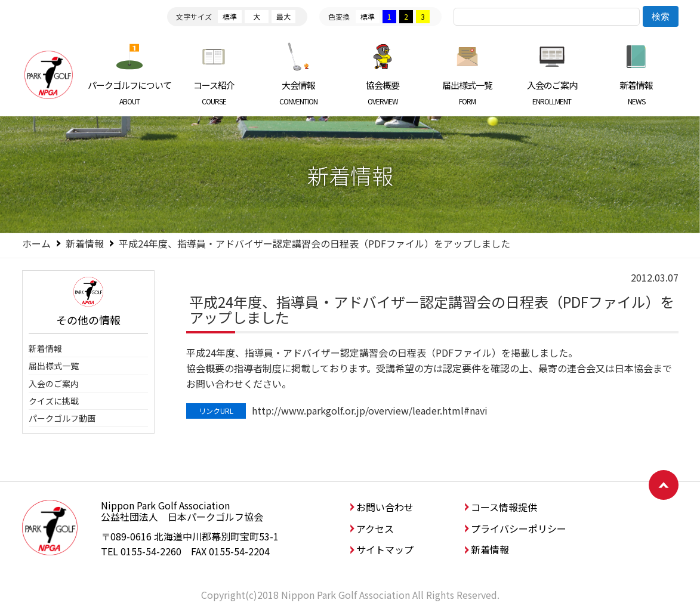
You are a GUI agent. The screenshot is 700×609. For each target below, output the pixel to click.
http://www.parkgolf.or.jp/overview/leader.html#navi (370, 410)
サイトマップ (385, 549)
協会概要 (383, 92)
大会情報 (299, 92)
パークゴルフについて (130, 92)
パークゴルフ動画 (62, 418)
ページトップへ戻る (664, 485)
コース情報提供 (504, 507)
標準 (230, 16)
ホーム (36, 243)
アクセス (375, 528)
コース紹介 (214, 92)
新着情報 (636, 92)
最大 (283, 16)
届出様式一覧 (468, 92)
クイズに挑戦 (54, 401)
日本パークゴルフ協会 (49, 75)
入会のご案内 (552, 92)
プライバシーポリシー (519, 528)
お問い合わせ (385, 507)
